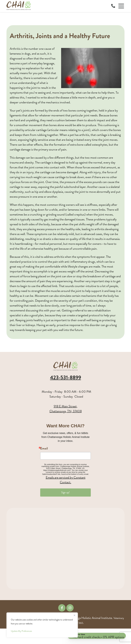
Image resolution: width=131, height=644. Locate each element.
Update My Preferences (21, 631)
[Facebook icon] (62, 608)
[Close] (74, 615)
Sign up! (65, 492)
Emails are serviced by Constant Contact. (66, 480)
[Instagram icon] (70, 608)
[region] (42, 625)
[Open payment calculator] (96, 635)
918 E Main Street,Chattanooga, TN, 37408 (66, 409)
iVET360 (78, 623)
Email (44, 448)
